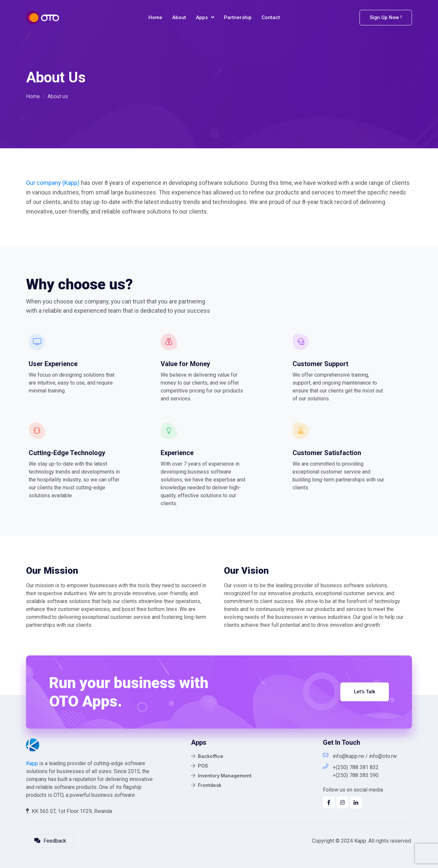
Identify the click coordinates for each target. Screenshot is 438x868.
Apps (205, 18)
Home (155, 17)
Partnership (238, 17)
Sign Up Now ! (386, 17)
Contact (271, 17)
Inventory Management (221, 776)
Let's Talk (365, 692)
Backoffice (207, 756)
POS (199, 766)
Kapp (32, 763)
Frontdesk (206, 785)
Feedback (50, 841)
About (179, 17)
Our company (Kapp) (53, 183)
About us (58, 96)
